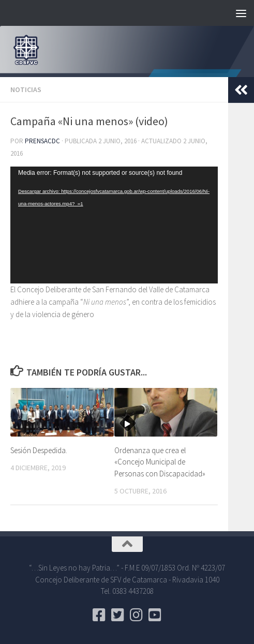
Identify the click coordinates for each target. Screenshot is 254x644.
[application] (114, 225)
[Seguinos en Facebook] (99, 615)
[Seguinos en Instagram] (137, 615)
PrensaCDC (42, 141)
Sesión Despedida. (39, 450)
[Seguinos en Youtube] (155, 615)
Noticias (26, 89)
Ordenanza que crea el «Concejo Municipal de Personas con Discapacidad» (160, 462)
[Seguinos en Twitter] (118, 615)
